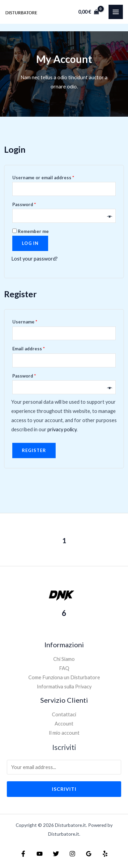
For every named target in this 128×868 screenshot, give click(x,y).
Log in (30, 243)
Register (34, 450)
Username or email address (43, 178)
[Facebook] (23, 854)
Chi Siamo (64, 659)
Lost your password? (34, 259)
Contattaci (64, 714)
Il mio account (64, 733)
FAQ (64, 668)
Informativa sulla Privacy (64, 687)
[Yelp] (105, 854)
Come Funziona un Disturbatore (64, 677)
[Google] (89, 854)
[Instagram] (72, 854)
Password (24, 204)
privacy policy (62, 429)
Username (25, 322)
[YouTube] (40, 854)
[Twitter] (56, 854)
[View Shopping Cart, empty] (89, 12)
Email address (29, 349)
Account (64, 724)
